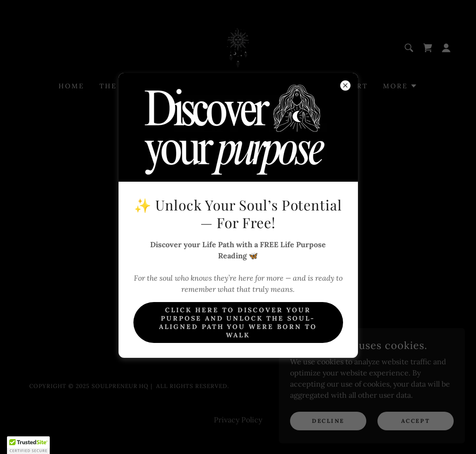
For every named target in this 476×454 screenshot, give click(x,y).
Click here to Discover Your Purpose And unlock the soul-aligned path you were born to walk (238, 322)
